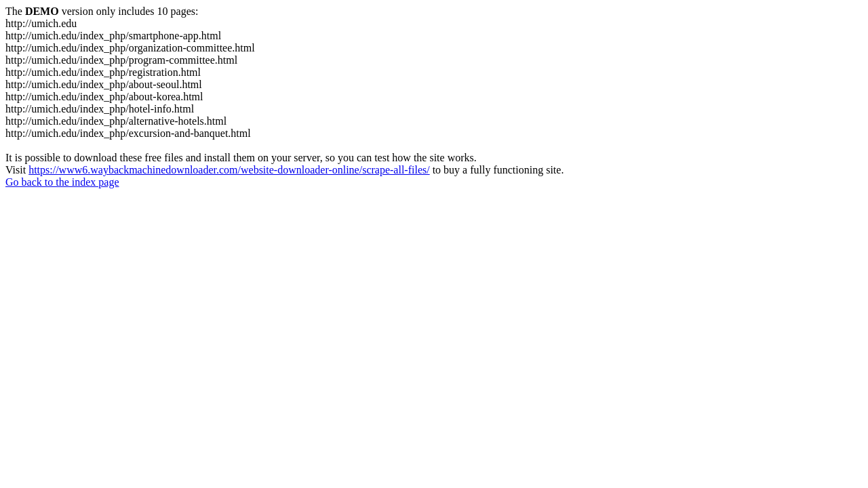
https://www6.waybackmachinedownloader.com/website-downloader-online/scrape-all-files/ (229, 170)
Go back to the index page (62, 182)
